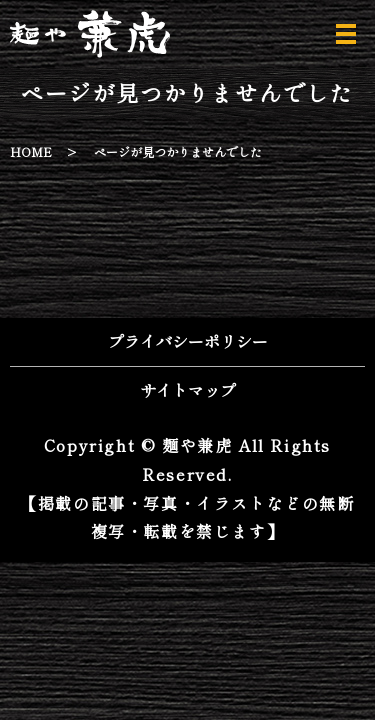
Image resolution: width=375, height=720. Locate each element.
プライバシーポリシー (188, 341)
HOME (31, 151)
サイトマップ (188, 390)
